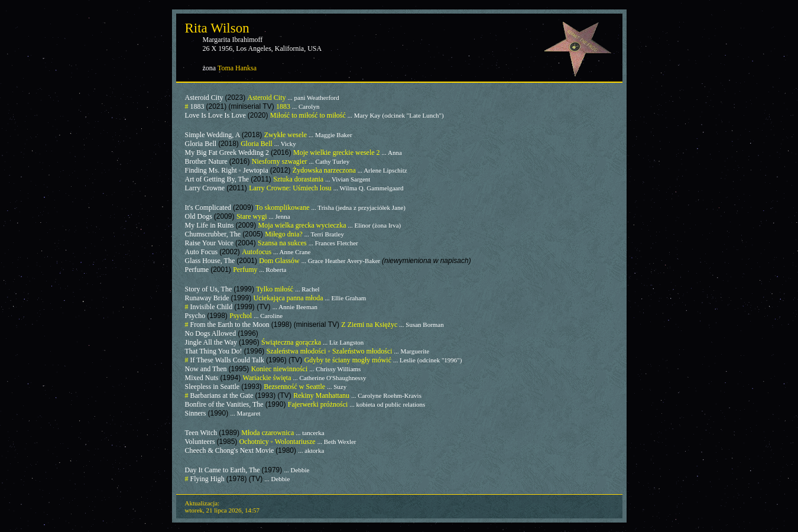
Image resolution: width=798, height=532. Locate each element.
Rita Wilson (217, 28)
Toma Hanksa (237, 68)
